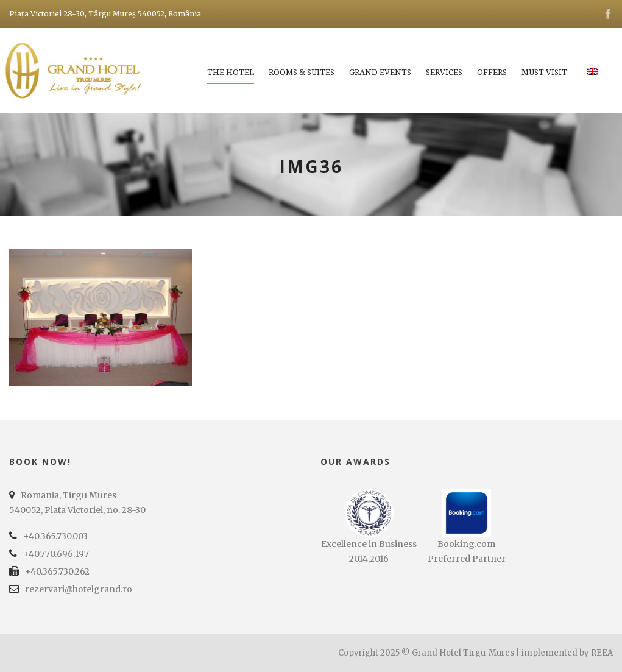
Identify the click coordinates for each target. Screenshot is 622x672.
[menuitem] (593, 79)
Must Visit (544, 72)
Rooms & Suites (302, 72)
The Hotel (231, 72)
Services (444, 72)
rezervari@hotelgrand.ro (79, 589)
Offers (492, 72)
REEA (602, 653)
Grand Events (380, 72)
